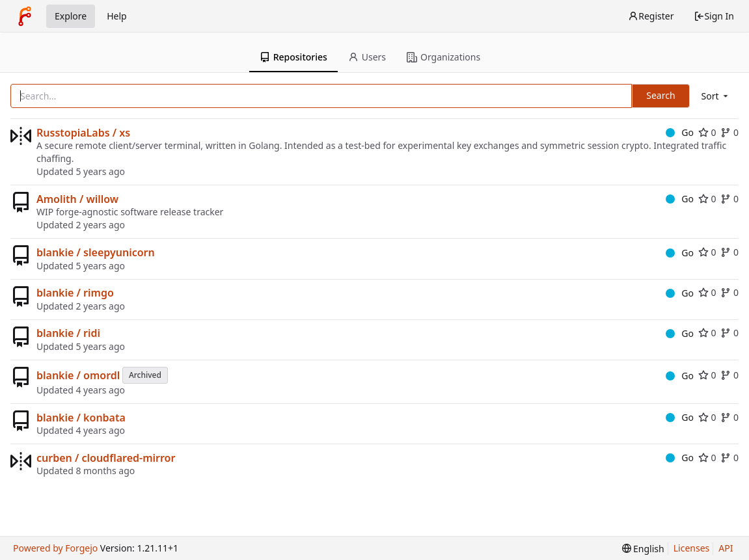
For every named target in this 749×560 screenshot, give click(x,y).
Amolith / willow (77, 199)
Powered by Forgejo (55, 548)
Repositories (293, 57)
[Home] (25, 16)
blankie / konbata (81, 418)
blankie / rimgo (75, 293)
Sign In (714, 16)
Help (117, 16)
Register (651, 16)
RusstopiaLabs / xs (83, 133)
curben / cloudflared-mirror (106, 458)
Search (660, 95)
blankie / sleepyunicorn (96, 252)
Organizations (443, 57)
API (726, 548)
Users (367, 57)
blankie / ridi (68, 333)
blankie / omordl (78, 375)
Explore (71, 16)
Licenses (692, 548)
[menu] (716, 96)
